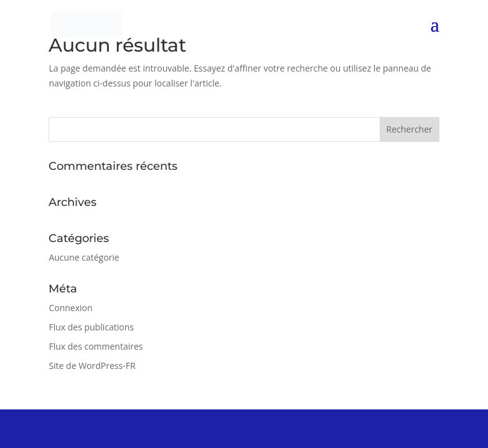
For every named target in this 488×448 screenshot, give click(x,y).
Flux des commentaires (96, 346)
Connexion (70, 308)
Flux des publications (91, 327)
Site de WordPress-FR (92, 366)
